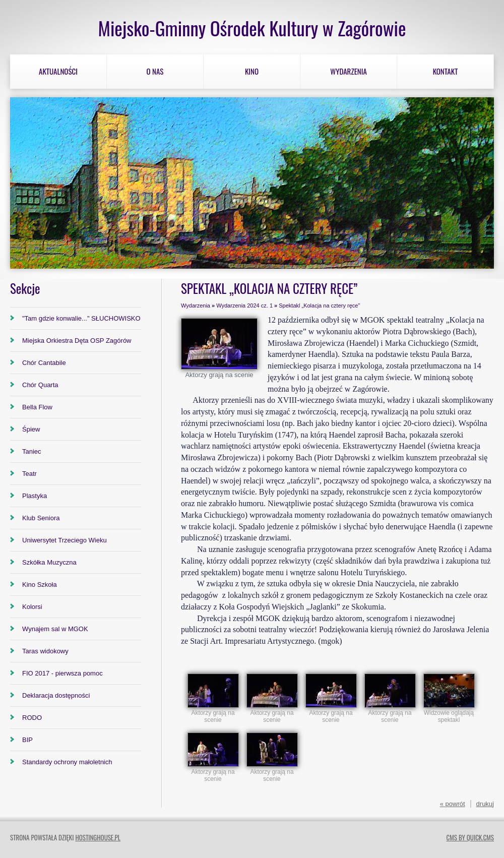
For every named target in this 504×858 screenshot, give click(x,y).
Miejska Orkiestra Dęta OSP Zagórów (77, 341)
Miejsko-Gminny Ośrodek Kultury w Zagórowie (252, 28)
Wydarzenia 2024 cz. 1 (244, 305)
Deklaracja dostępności (56, 695)
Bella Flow (37, 407)
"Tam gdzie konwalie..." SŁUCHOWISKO (81, 318)
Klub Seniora (41, 518)
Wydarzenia (349, 71)
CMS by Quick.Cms (470, 837)
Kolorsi (32, 607)
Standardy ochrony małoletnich (67, 762)
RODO (32, 718)
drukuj (485, 804)
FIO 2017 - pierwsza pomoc (62, 673)
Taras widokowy (45, 651)
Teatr (29, 474)
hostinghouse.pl (98, 837)
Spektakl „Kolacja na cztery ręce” (319, 305)
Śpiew (31, 429)
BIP (27, 740)
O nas (155, 71)
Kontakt (446, 71)
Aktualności (58, 71)
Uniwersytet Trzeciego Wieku (65, 540)
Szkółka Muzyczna (49, 562)
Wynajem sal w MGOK (55, 629)
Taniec (32, 451)
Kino (252, 71)
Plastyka (35, 496)
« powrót (453, 804)
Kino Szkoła (40, 585)
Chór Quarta (40, 385)
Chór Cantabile (44, 363)
